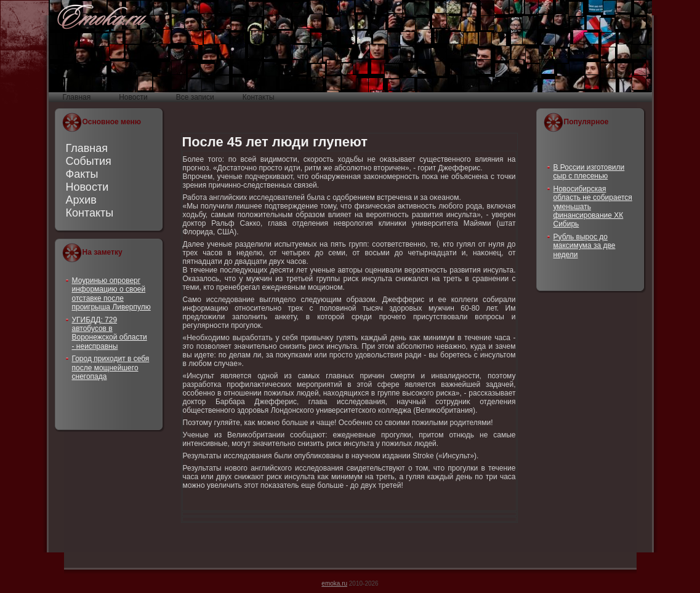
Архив (81, 200)
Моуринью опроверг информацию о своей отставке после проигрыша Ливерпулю (111, 294)
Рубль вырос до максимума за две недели (585, 246)
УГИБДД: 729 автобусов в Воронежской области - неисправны (110, 333)
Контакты (90, 213)
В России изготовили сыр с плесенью (589, 172)
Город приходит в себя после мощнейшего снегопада (111, 368)
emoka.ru (334, 583)
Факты (82, 174)
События (89, 161)
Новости (87, 187)
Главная (87, 148)
